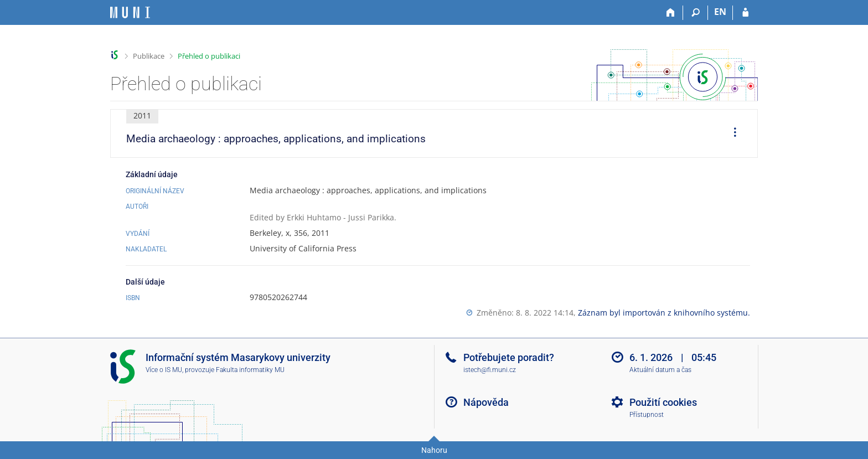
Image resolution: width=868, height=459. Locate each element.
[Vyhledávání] (696, 13)
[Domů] (671, 13)
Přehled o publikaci (209, 56)
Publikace (149, 56)
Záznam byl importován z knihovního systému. (664, 313)
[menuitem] (731, 133)
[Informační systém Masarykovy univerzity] (130, 12)
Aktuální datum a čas (660, 370)
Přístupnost (647, 415)
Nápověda (486, 402)
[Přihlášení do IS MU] (745, 13)
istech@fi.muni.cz (490, 370)
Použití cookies (663, 402)
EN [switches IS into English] (720, 12)
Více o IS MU (164, 370)
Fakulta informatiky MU (250, 370)
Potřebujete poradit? (509, 357)
